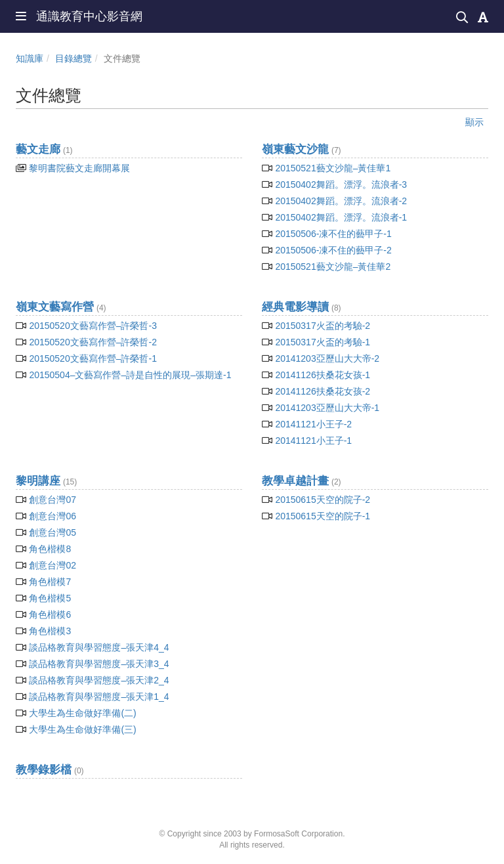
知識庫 (30, 58)
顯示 (474, 122)
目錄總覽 (73, 58)
